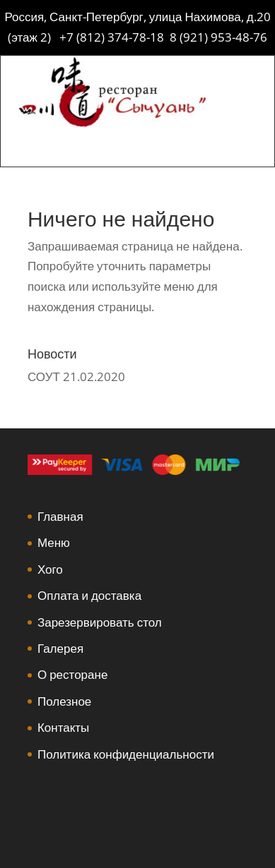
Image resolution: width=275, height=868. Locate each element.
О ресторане (72, 674)
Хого (50, 569)
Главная (60, 516)
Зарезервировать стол (100, 622)
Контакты (63, 727)
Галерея (60, 648)
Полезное (64, 701)
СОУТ (44, 376)
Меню (54, 542)
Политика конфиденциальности (126, 754)
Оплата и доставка (89, 595)
